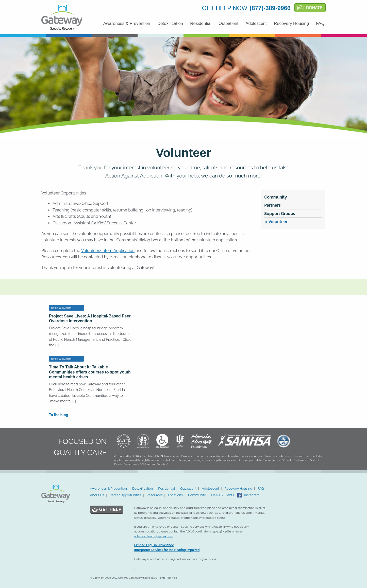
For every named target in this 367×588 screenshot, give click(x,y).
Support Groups (280, 214)
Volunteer (278, 222)
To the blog (59, 415)
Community (276, 197)
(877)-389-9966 (270, 8)
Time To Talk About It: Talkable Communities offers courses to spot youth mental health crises (90, 372)
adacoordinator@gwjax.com (154, 536)
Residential (201, 23)
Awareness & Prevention (127, 23)
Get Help (110, 509)
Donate (314, 8)
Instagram (252, 495)
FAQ (320, 23)
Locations (175, 495)
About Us (97, 495)
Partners (272, 205)
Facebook (239, 495)
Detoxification (170, 23)
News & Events (223, 495)
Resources (155, 495)
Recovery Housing (291, 23)
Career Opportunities (126, 495)
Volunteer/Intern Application (108, 251)
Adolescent (256, 23)
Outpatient (228, 23)
